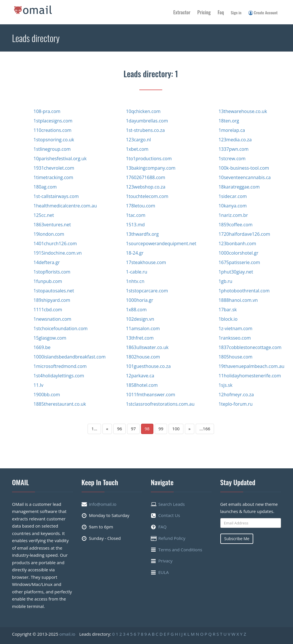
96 (119, 429)
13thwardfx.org (142, 234)
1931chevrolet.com (54, 168)
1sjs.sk (226, 385)
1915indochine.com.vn (58, 253)
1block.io (228, 319)
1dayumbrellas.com (147, 121)
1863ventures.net (52, 225)
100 (176, 429)
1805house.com (236, 357)
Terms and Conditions (180, 550)
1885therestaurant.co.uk (60, 404)
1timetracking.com (53, 177)
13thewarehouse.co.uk (243, 111)
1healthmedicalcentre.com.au (65, 206)
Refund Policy (172, 538)
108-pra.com (47, 111)
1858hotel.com (142, 385)
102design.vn (140, 319)
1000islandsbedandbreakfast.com (70, 357)
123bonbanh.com (237, 243)
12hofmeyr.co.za (236, 395)
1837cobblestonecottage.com (250, 347)
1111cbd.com (48, 310)
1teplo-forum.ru (236, 404)
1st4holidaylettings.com (59, 376)
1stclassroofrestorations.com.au (160, 404)
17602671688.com (145, 177)
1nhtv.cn (135, 281)
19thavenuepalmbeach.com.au (252, 366)
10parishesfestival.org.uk (60, 158)
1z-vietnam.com (235, 328)
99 (161, 429)
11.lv (38, 385)
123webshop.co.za (146, 187)
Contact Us (169, 515)
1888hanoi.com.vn (238, 300)
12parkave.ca (140, 376)
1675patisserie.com (239, 262)
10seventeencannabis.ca (245, 177)
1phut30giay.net (236, 272)
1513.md (135, 225)
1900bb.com (47, 395)
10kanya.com (233, 206)
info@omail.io (103, 504)
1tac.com (136, 215)
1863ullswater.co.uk (147, 347)
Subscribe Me (237, 539)
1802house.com (143, 357)
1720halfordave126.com (244, 234)
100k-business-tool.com (244, 168)
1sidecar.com (233, 196)
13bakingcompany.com (151, 168)
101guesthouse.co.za (148, 366)
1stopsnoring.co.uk (54, 140)
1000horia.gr (139, 300)
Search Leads (171, 504)
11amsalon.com (143, 328)
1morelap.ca (232, 130)
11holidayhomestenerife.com (250, 376)
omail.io (67, 634)
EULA (164, 572)
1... (94, 429)
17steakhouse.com (146, 262)
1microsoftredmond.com (60, 366)
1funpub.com (48, 281)
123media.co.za (235, 140)
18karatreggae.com (239, 187)
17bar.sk (228, 310)
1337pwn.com (234, 149)
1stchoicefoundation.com (61, 328)
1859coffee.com (236, 225)
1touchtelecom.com (147, 196)
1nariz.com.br (233, 215)
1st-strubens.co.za (145, 130)
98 (147, 429)
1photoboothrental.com (244, 291)
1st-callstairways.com (56, 196)
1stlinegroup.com (52, 149)
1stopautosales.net (54, 291)
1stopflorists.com (52, 272)
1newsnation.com (52, 319)
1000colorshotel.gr (238, 253)
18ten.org (229, 121)
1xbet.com (137, 149)
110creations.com (53, 130)
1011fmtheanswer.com (151, 395)
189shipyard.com (52, 300)
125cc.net (44, 215)
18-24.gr (135, 253)
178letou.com (140, 206)
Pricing (204, 12)
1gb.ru (225, 281)
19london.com (49, 234)
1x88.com (136, 310)
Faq (221, 12)
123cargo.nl (138, 140)
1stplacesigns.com (53, 121)
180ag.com (45, 187)
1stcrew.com (232, 158)
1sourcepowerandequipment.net (161, 243)
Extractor (182, 12)
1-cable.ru (136, 272)
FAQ (162, 527)
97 (133, 429)
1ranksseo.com (235, 338)
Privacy (165, 561)
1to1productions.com (149, 158)
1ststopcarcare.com (147, 291)
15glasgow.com (50, 338)
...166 (205, 429)
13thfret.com (140, 338)
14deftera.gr (47, 262)
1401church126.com (55, 243)
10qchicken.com (143, 111)
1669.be (42, 347)
